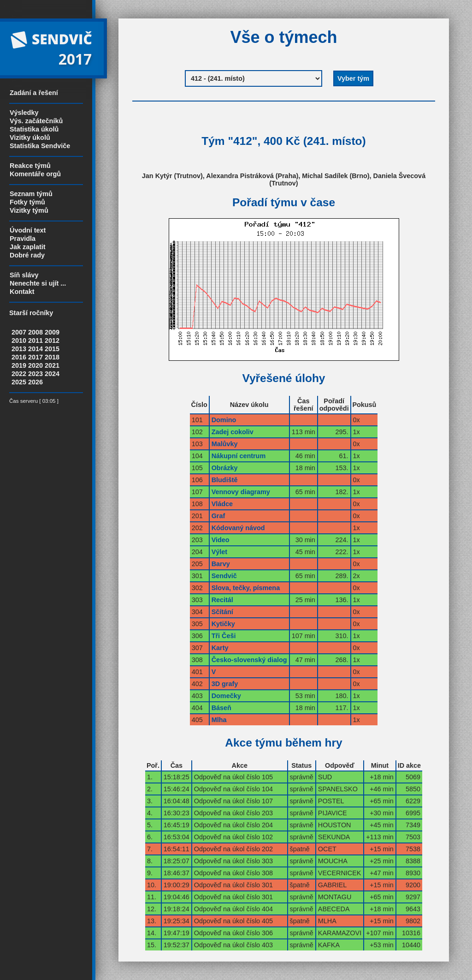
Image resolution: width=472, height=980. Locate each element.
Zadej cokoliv (233, 432)
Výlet (219, 552)
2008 (35, 332)
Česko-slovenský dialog (249, 660)
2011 (35, 341)
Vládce (222, 504)
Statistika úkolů (34, 129)
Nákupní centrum (239, 456)
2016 (19, 357)
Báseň (221, 708)
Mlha (219, 720)
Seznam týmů (31, 194)
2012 (52, 341)
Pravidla (23, 239)
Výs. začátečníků (36, 121)
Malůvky (225, 444)
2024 (52, 374)
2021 (52, 365)
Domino (224, 420)
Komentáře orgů (35, 174)
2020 (35, 365)
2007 (19, 332)
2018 (52, 357)
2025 (19, 382)
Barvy (221, 564)
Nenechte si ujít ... (38, 283)
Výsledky (24, 113)
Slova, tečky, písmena (246, 588)
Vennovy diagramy (241, 492)
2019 (19, 365)
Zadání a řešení (34, 93)
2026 (35, 382)
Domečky (226, 696)
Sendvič (224, 576)
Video (221, 540)
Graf (218, 516)
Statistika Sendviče (40, 146)
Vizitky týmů (29, 210)
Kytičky (223, 624)
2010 (19, 341)
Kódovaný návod (238, 528)
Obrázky (225, 468)
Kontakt (22, 292)
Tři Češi (224, 636)
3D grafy (225, 684)
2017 (35, 357)
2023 (35, 374)
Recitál (222, 600)
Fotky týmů (27, 202)
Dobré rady (27, 255)
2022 (19, 374)
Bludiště (225, 480)
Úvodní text (28, 230)
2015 (52, 349)
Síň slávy (24, 275)
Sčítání (222, 612)
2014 (35, 349)
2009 (52, 332)
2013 (19, 349)
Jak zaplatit (28, 247)
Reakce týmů (30, 166)
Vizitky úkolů (30, 137)
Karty (220, 648)
